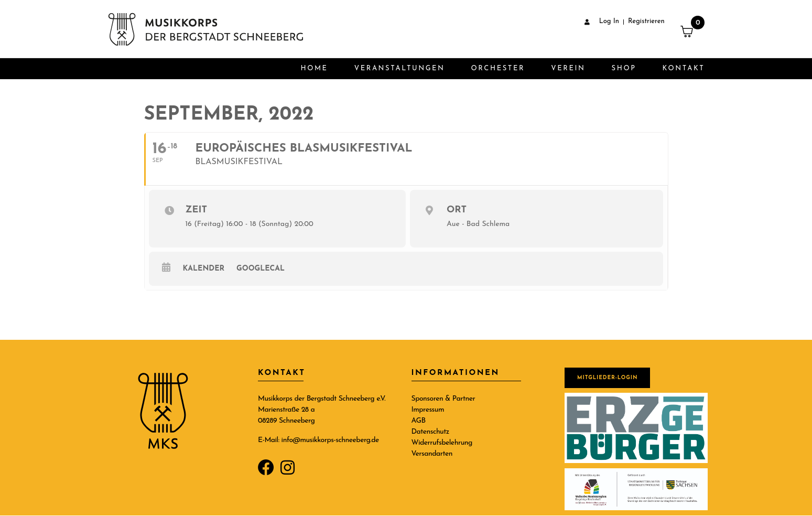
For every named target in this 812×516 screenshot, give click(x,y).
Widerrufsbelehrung (442, 443)
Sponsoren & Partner (443, 399)
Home (314, 68)
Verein (568, 68)
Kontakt (684, 68)
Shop (624, 68)
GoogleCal (261, 269)
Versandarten (432, 454)
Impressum (428, 410)
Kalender (204, 269)
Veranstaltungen (400, 68)
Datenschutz (430, 432)
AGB (419, 421)
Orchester (498, 68)
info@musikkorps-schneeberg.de (330, 440)
